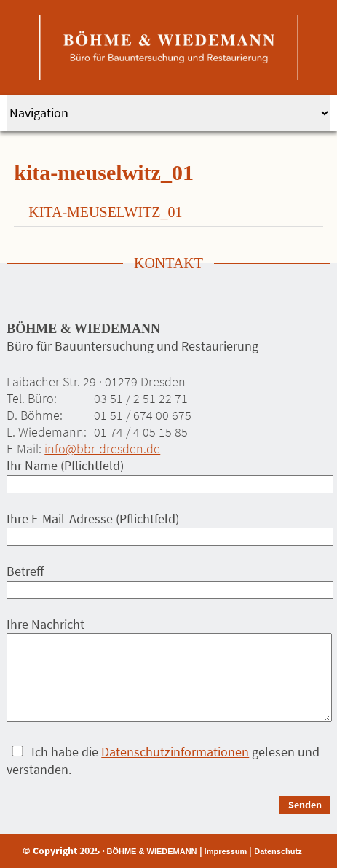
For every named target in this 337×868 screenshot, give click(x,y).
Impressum (226, 851)
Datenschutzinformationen (175, 752)
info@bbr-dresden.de (102, 449)
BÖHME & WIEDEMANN (152, 851)
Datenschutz (278, 851)
